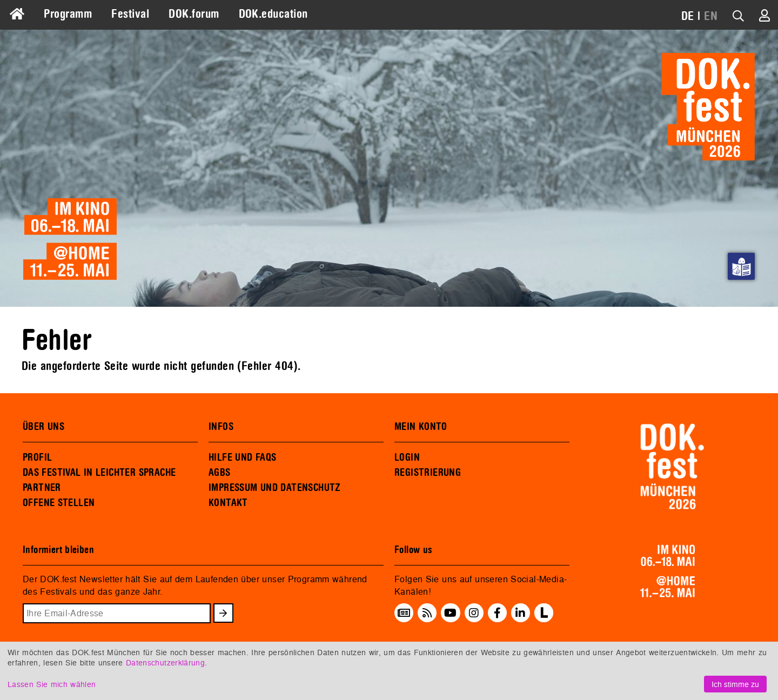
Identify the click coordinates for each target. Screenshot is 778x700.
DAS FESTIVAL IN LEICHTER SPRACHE (99, 473)
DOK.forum (194, 14)
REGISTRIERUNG (428, 473)
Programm (68, 14)
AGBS (220, 473)
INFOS (221, 427)
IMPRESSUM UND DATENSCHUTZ (275, 488)
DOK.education (273, 14)
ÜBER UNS (43, 427)
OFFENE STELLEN (59, 503)
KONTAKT (228, 503)
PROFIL (37, 457)
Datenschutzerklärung (165, 662)
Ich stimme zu (735, 684)
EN (711, 16)
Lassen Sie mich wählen (52, 684)
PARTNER (42, 488)
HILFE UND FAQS (242, 457)
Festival (130, 14)
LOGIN (407, 457)
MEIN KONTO (421, 427)
